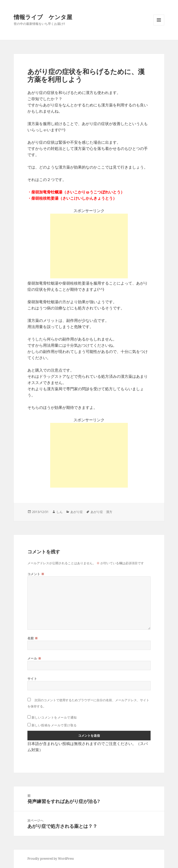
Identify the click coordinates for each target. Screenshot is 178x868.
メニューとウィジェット (159, 25)
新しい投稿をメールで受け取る (54, 725)
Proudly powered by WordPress (51, 859)
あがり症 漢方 (101, 512)
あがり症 (77, 512)
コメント (36, 574)
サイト (32, 679)
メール (34, 658)
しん (60, 512)
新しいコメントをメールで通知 (54, 717)
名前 (33, 638)
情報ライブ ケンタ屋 (43, 17)
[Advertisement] (89, 246)
